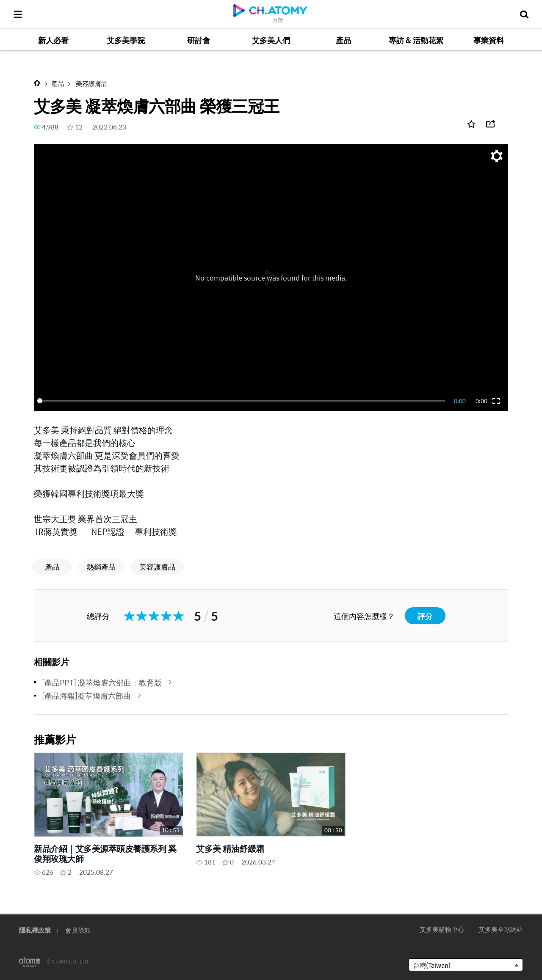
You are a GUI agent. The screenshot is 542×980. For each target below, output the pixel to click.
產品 (58, 83)
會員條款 (78, 930)
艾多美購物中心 (442, 929)
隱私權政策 (35, 930)
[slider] (243, 401)
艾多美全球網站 (501, 929)
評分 (425, 616)
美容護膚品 (91, 83)
